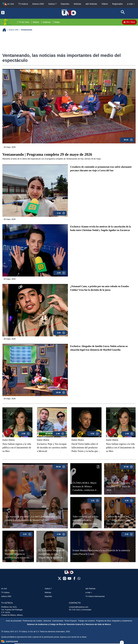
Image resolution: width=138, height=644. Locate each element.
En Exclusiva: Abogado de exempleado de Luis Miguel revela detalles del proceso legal (52, 554)
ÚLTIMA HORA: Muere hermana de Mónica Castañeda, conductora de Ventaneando (85, 487)
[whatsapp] (79, 579)
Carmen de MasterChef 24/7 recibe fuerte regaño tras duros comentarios (118, 520)
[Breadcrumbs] (5, 30)
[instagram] (64, 579)
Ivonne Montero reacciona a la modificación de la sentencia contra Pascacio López (101, 552)
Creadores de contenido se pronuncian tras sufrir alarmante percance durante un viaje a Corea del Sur (101, 169)
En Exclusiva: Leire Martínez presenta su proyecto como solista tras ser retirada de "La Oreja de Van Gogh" (18, 554)
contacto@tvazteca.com (79, 607)
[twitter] (60, 579)
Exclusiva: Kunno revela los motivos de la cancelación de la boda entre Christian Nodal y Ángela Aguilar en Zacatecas (101, 228)
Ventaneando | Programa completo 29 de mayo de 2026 (47, 154)
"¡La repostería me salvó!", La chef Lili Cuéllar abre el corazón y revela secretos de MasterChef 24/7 (31, 518)
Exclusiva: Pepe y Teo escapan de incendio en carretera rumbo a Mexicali (52, 448)
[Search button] (123, 13)
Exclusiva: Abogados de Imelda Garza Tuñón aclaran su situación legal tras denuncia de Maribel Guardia (99, 348)
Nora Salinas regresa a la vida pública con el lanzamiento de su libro (17, 448)
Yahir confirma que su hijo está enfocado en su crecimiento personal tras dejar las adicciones (86, 520)
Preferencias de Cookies (32, 621)
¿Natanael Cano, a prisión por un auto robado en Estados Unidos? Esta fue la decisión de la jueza (100, 288)
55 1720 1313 (75, 610)
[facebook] (74, 579)
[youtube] (69, 579)
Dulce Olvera (8, 440)
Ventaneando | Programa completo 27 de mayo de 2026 (118, 486)
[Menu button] (15, 13)
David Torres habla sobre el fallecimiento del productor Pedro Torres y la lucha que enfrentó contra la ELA (85, 448)
